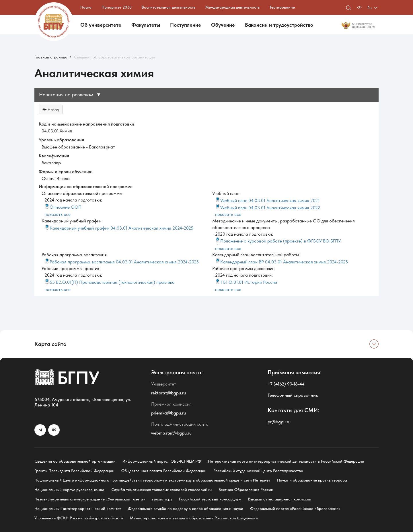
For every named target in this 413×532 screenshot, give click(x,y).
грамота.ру (162, 499)
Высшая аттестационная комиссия (280, 499)
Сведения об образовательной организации (75, 461)
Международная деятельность (232, 7)
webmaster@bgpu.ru (171, 433)
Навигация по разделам (70, 94)
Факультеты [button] (146, 25)
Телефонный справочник (293, 395)
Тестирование (282, 7)
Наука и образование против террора (312, 480)
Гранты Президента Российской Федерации (74, 471)
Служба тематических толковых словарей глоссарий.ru (161, 490)
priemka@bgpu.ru (168, 413)
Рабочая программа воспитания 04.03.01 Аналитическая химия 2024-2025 (122, 262)
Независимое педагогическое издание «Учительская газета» (90, 499)
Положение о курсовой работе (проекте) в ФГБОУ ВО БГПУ (278, 241)
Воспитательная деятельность (168, 7)
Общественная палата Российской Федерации (164, 471)
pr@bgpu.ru (279, 422)
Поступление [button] (186, 25)
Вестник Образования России (246, 490)
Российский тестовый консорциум (210, 499)
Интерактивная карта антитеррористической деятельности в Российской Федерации (286, 461)
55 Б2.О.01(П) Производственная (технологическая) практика (110, 282)
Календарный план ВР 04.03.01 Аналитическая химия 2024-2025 (281, 262)
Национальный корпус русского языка (69, 490)
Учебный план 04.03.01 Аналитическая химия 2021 (267, 201)
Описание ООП (63, 207)
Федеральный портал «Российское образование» (295, 508)
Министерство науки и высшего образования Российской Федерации (194, 518)
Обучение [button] (223, 25)
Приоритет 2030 (117, 7)
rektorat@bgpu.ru (168, 393)
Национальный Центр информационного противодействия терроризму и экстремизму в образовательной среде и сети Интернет (152, 480)
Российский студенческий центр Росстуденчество (258, 471)
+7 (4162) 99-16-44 (286, 384)
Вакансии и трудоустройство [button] (279, 25)
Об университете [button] (101, 25)
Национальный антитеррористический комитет (78, 508)
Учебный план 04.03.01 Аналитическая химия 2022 (268, 208)
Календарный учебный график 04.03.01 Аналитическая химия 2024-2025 (119, 228)
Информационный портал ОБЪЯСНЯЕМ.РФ (162, 461)
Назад (51, 109)
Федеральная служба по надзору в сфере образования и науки (186, 508)
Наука (86, 7)
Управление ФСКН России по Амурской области (79, 518)
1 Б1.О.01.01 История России (246, 282)
